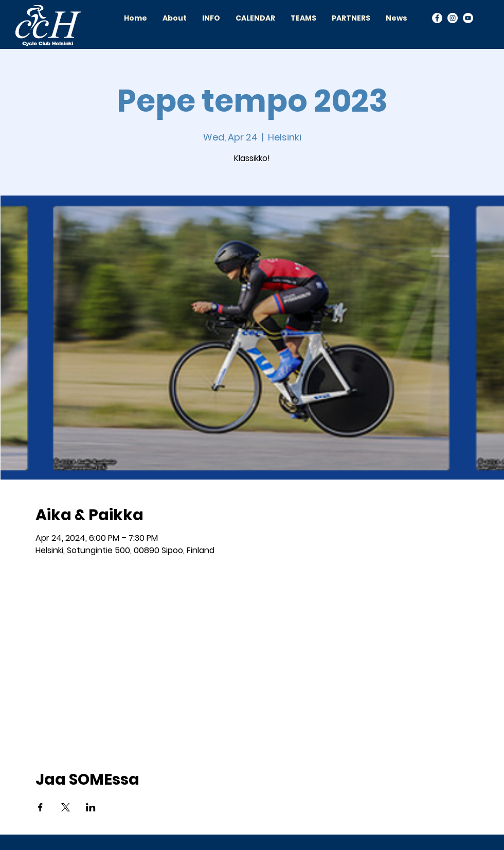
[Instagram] (453, 18)
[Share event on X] (66, 807)
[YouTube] (468, 18)
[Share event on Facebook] (40, 807)
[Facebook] (437, 18)
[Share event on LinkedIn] (91, 807)
